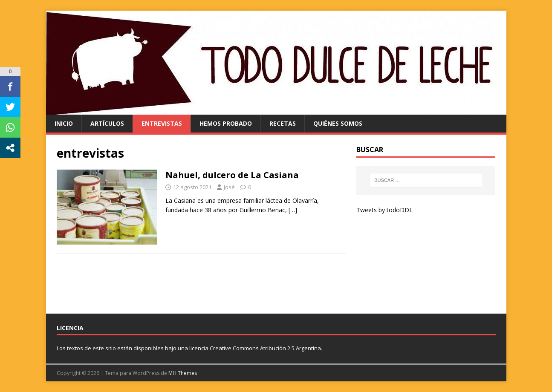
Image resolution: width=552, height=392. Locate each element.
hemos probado (226, 123)
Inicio (64, 123)
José (229, 187)
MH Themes (183, 373)
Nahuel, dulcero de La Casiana (232, 175)
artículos (107, 123)
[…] (293, 210)
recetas (283, 123)
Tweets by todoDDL (384, 210)
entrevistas (162, 123)
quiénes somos (338, 123)
